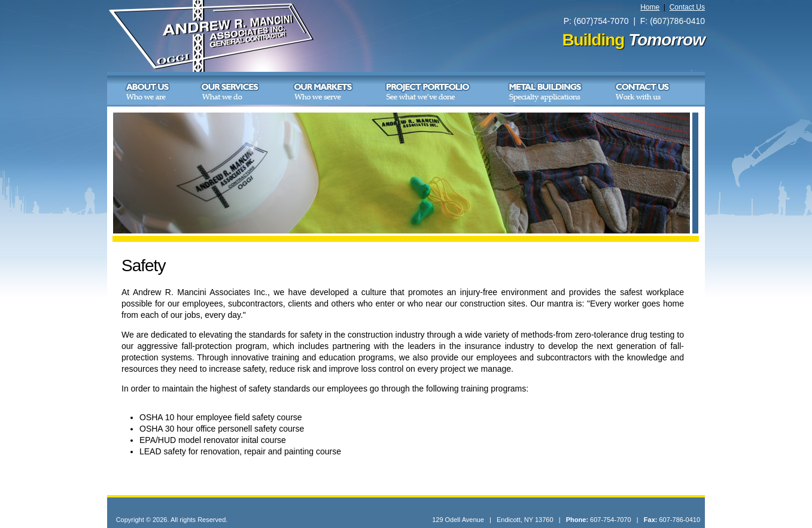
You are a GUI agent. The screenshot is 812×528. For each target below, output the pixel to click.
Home (650, 7)
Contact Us (687, 7)
